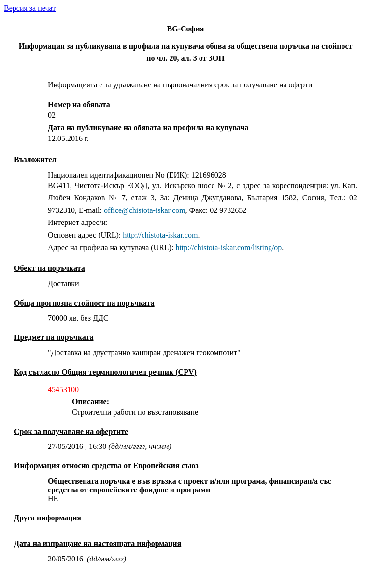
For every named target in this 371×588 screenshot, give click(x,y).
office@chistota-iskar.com (145, 210)
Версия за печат (30, 8)
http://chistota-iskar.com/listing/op (228, 247)
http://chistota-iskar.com (160, 235)
